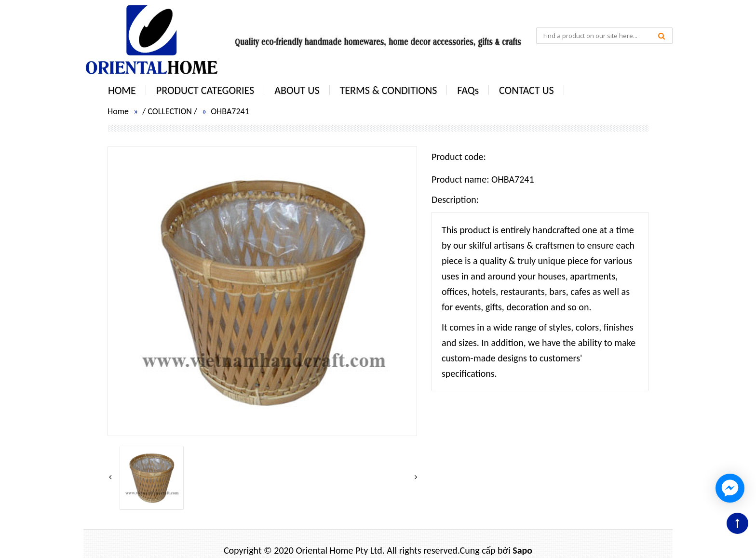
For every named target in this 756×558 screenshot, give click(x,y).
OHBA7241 (230, 111)
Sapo (522, 550)
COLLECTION (170, 111)
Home (118, 111)
